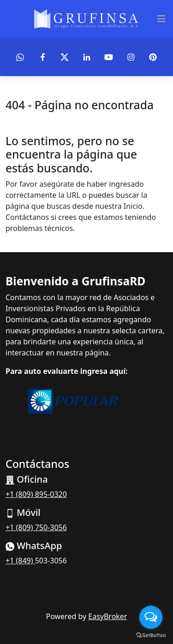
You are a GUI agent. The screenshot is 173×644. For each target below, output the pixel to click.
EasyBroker (107, 616)
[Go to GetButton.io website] (151, 635)
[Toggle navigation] (161, 19)
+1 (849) (20, 561)
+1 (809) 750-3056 (36, 527)
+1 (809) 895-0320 (36, 494)
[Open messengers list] (151, 617)
